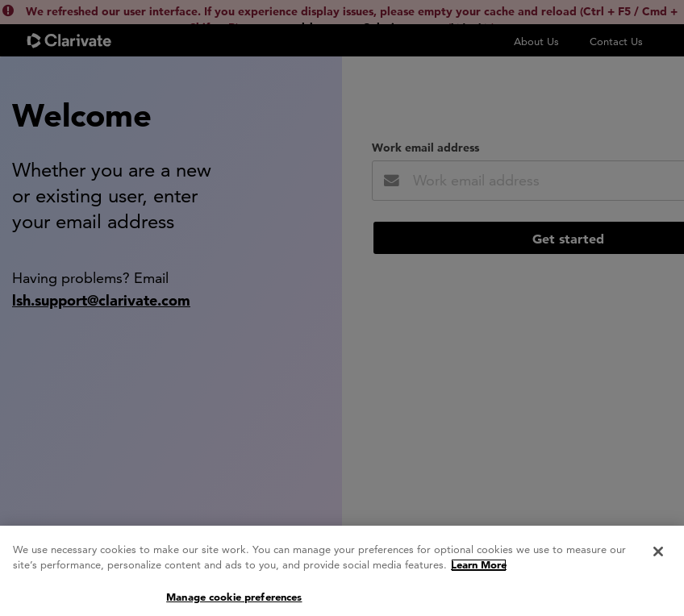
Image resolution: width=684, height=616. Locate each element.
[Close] (658, 560)
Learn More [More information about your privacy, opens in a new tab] (479, 573)
